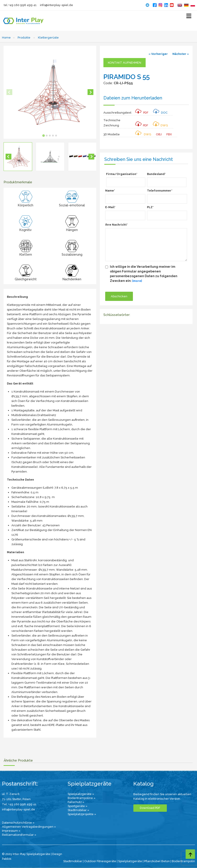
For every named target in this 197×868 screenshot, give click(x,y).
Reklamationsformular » (19, 835)
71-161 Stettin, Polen (16, 799)
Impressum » (11, 831)
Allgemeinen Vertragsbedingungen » (29, 827)
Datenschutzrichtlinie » (18, 823)
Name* (110, 191)
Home (6, 38)
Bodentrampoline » (82, 798)
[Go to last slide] (8, 157)
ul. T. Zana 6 (11, 794)
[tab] (44, 136)
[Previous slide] (9, 92)
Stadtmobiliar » (78, 810)
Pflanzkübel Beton (157, 861)
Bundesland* (156, 174)
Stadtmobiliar (73, 861)
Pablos (7, 859)
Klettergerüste (48, 38)
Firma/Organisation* (122, 174)
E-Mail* (110, 207)
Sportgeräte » (78, 806)
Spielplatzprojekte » (82, 814)
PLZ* (150, 207)
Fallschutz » (76, 802)
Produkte (24, 38)
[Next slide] (90, 92)
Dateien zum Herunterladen (133, 98)
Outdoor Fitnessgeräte (100, 861)
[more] (137, 281)
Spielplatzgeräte (130, 861)
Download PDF (150, 808)
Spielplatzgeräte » (81, 794)
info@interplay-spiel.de (57, 5)
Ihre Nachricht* (116, 225)
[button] (18, 157)
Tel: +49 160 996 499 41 (19, 804)
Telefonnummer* (160, 191)
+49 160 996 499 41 (23, 5)
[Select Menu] (189, 17)
